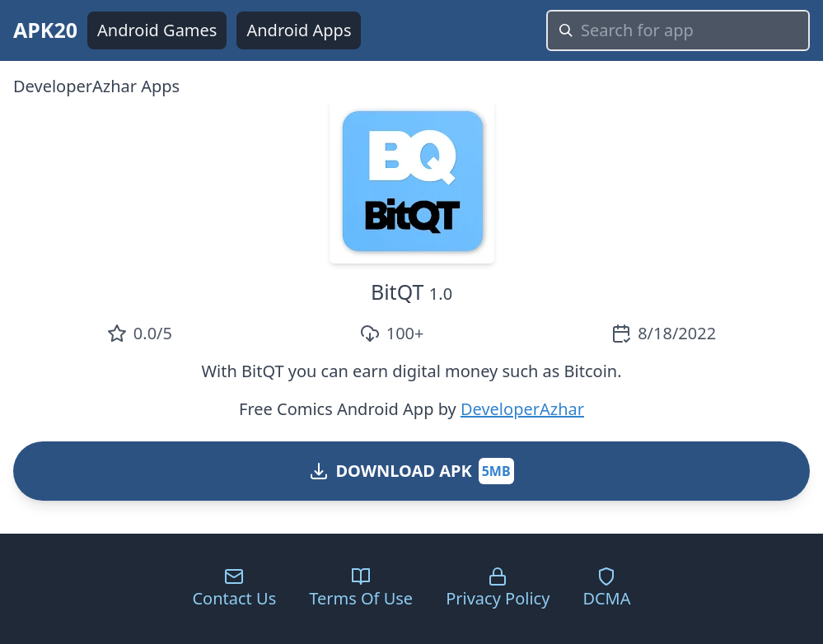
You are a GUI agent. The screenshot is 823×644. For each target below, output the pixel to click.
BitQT (397, 292)
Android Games (157, 30)
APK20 (45, 30)
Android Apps (299, 30)
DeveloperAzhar (522, 409)
